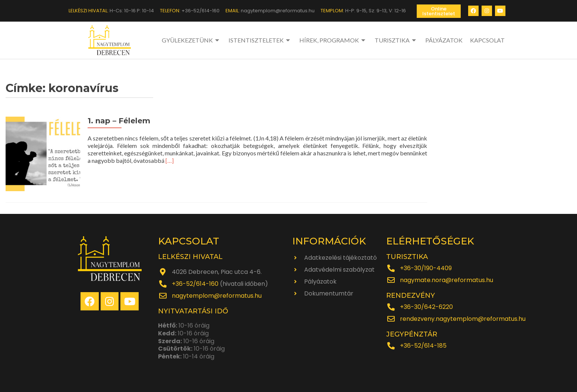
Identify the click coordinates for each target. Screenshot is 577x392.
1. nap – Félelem (119, 121)
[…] (170, 160)
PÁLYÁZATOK (444, 40)
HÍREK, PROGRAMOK (333, 40)
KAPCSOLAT (487, 40)
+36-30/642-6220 (426, 307)
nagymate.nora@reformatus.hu (447, 280)
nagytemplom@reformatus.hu (217, 296)
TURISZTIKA (396, 40)
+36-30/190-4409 (426, 268)
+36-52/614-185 (423, 346)
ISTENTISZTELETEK (260, 40)
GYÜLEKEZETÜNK (191, 40)
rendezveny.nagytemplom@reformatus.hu (463, 319)
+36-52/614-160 (195, 284)
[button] (439, 11)
